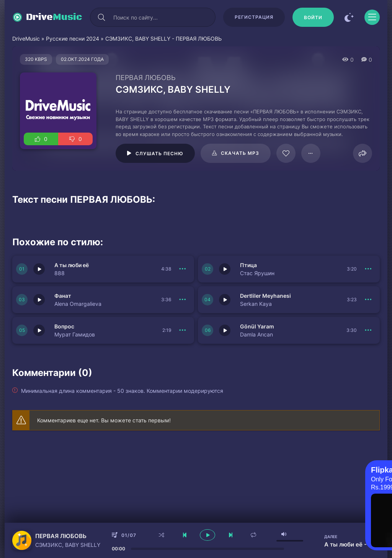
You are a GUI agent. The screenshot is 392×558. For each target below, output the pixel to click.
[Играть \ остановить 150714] (225, 300)
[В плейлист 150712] (183, 330)
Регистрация (254, 17)
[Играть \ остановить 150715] (39, 300)
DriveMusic (26, 39)
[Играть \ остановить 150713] (225, 330)
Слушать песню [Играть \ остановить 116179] (159, 153)
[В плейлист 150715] (183, 300)
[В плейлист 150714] (368, 300)
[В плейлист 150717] (183, 269)
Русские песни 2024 (73, 39)
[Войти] (313, 17)
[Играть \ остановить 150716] (225, 269)
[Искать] (101, 17)
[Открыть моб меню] (372, 17)
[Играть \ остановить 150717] (39, 269)
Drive (54, 17)
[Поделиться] (363, 153)
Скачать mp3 (240, 153)
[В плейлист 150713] (368, 330)
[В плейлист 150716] (368, 269)
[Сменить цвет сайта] (349, 17)
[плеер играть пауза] (207, 535)
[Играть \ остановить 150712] (39, 330)
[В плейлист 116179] (311, 153)
